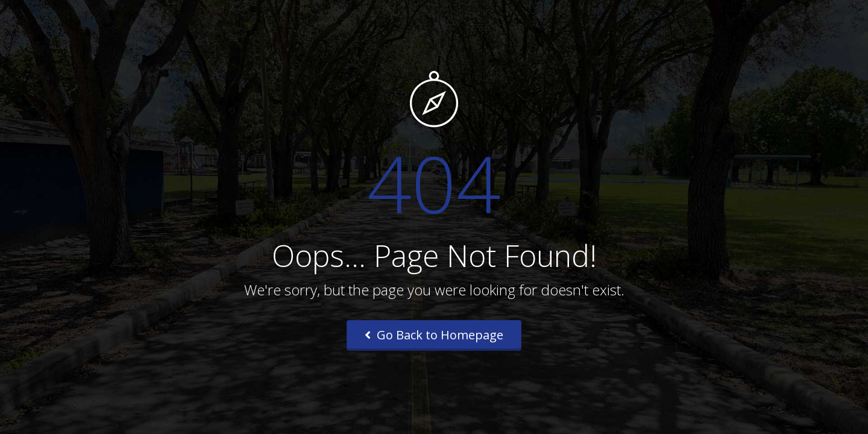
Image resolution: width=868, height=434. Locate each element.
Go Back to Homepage (434, 335)
